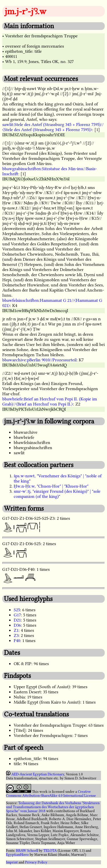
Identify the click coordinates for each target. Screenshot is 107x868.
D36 (17, 625)
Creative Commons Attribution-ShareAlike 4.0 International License (51, 794)
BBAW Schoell (27, 851)
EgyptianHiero (17, 855)
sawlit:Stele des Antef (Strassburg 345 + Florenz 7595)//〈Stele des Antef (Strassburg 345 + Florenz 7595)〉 (53, 127)
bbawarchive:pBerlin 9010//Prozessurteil (39, 360)
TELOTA (50, 851)
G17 (17, 615)
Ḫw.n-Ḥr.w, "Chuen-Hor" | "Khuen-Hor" (51, 486)
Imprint (12, 862)
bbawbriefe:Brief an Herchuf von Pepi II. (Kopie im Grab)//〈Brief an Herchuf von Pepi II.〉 (50, 402)
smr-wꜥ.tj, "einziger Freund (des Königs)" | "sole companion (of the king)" (57, 494)
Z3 (16, 635)
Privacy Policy (36, 862)
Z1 (16, 630)
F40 (17, 641)
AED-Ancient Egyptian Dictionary (38, 774)
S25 (17, 610)
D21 (17, 620)
